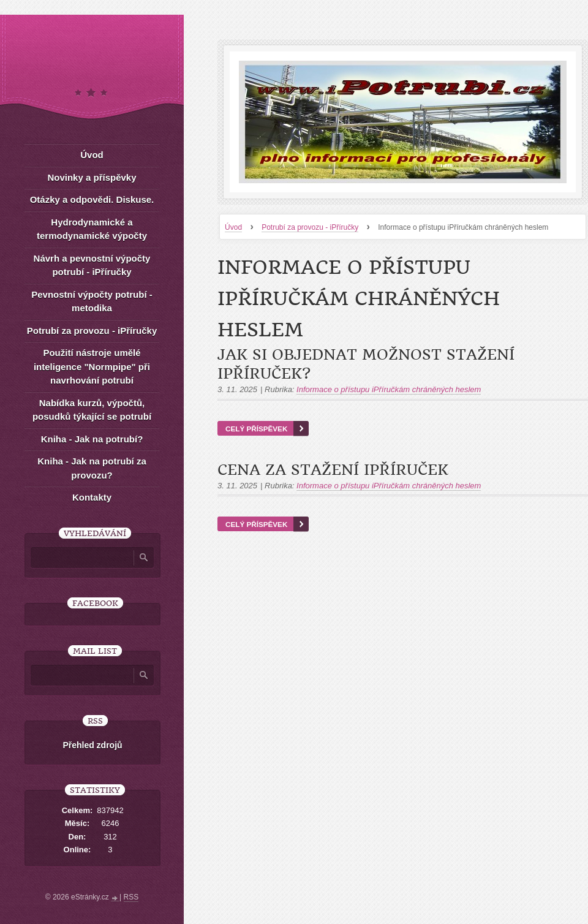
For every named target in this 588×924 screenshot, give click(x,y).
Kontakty (92, 497)
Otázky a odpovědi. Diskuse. (92, 199)
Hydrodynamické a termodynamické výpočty (92, 229)
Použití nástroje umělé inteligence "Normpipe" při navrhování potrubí (92, 366)
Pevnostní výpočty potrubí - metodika (92, 301)
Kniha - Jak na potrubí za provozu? (92, 468)
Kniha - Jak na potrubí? (92, 439)
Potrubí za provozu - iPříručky (310, 227)
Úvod (233, 227)
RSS (131, 897)
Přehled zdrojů (92, 745)
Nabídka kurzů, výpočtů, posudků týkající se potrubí (92, 410)
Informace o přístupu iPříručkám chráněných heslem (389, 389)
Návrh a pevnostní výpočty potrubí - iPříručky (92, 265)
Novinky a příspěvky (92, 177)
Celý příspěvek (256, 429)
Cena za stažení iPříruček (333, 470)
